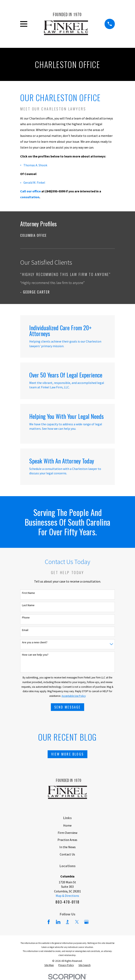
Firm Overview (67, 833)
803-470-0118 (67, 902)
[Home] (66, 24)
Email (25, 630)
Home (67, 825)
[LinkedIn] (58, 922)
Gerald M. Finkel (34, 182)
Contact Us (67, 854)
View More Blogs (67, 754)
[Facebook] (49, 922)
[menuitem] (67, 235)
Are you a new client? (35, 642)
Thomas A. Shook (35, 165)
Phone (26, 618)
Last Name (28, 605)
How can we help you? (35, 655)
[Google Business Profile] (86, 922)
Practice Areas (67, 840)
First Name (28, 593)
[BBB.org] (67, 922)
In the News (67, 847)
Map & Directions (67, 896)
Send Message (67, 707)
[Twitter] (77, 922)
